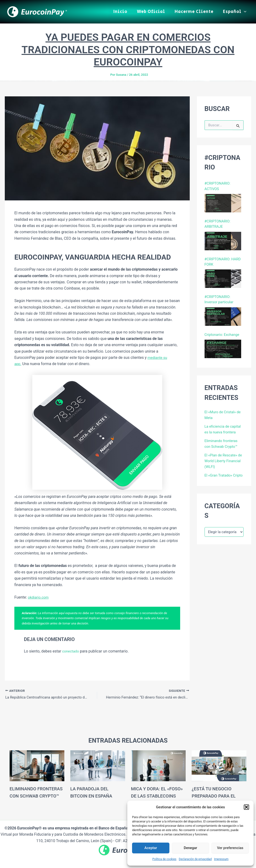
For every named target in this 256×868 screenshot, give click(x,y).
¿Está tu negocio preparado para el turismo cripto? (215, 796)
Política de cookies (164, 859)
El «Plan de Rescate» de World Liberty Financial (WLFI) (222, 464)
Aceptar (151, 848)
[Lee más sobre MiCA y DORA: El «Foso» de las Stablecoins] (159, 766)
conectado (71, 651)
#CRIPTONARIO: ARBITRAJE (218, 225)
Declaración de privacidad (195, 859)
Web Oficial (153, 12)
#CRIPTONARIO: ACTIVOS (218, 186)
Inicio (124, 12)
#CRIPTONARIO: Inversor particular (220, 302)
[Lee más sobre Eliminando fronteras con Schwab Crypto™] (37, 766)
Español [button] (235, 12)
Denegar (190, 848)
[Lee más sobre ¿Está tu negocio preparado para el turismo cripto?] (219, 766)
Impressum (221, 859)
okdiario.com (39, 597)
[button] (246, 807)
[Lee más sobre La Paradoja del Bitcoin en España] (98, 766)
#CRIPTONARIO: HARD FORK (224, 264)
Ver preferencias (230, 848)
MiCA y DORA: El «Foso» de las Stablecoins (150, 796)
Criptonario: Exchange (223, 338)
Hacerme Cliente (195, 12)
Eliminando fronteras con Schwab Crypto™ (31, 796)
